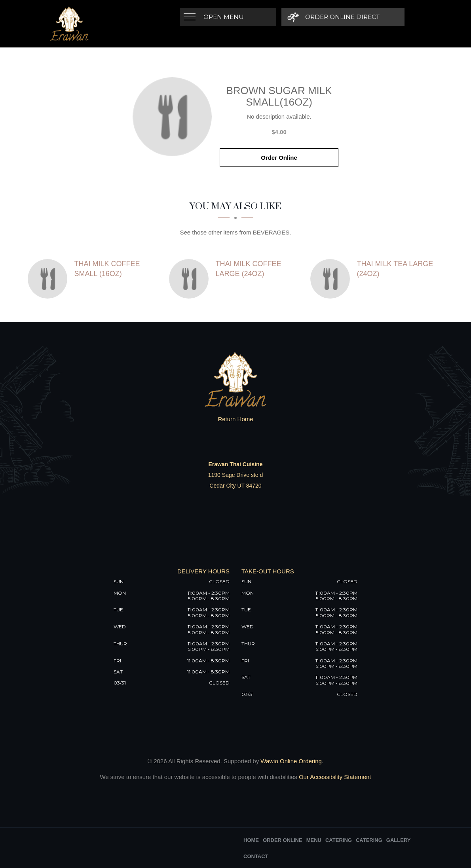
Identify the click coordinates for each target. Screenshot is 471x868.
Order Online (279, 158)
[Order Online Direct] (333, 17)
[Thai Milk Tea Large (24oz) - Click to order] (332, 279)
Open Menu (224, 17)
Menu (314, 840)
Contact (256, 856)
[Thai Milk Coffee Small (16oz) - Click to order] (49, 279)
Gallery (399, 840)
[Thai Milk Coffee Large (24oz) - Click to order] (191, 279)
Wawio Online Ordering (291, 761)
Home (251, 840)
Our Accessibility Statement (334, 777)
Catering (339, 840)
